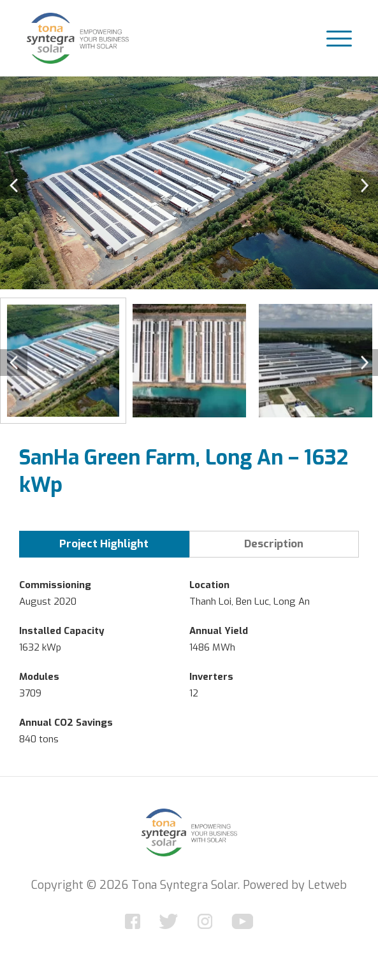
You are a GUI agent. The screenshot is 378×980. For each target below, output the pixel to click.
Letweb (327, 885)
